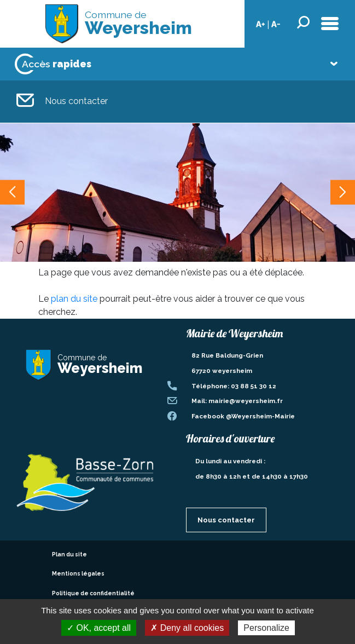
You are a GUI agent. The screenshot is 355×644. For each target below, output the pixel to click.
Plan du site (69, 554)
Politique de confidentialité (93, 593)
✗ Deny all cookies (187, 628)
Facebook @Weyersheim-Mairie (243, 416)
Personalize (266, 628)
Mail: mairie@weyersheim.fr (237, 401)
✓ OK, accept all (99, 628)
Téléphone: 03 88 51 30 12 (234, 386)
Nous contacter (62, 102)
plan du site (74, 299)
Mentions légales (78, 573)
